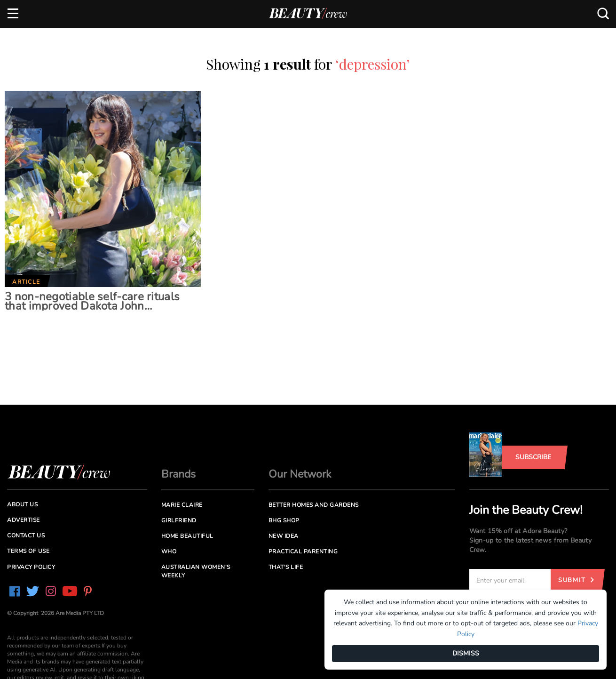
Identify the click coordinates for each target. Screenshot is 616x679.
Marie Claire (182, 505)
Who (169, 551)
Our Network (300, 474)
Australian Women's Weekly (196, 571)
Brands (178, 474)
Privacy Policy (31, 567)
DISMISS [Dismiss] (466, 653)
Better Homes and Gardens (314, 505)
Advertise (24, 520)
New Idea (284, 536)
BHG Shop (284, 520)
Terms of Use (28, 551)
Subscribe (533, 457)
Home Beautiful (187, 536)
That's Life (286, 567)
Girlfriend (179, 520)
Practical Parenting (303, 551)
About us (22, 504)
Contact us (26, 535)
